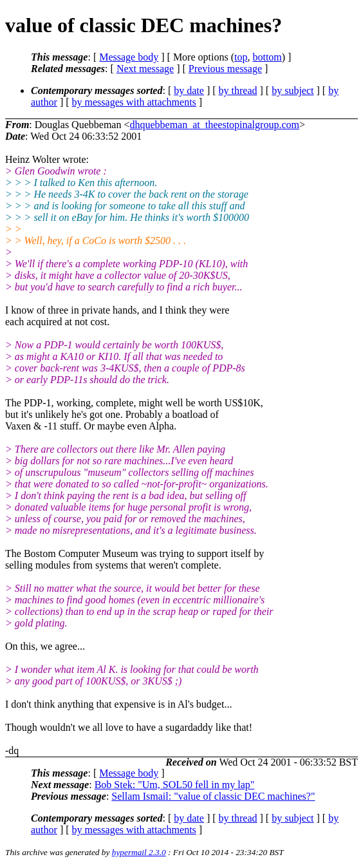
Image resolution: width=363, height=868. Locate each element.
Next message (145, 69)
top (241, 57)
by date (189, 90)
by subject (293, 90)
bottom (267, 57)
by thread (238, 90)
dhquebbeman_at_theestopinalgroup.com (214, 125)
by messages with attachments (134, 102)
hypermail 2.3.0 (139, 852)
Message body (129, 57)
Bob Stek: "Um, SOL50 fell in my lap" (175, 785)
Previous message (225, 69)
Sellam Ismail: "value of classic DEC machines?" (213, 796)
